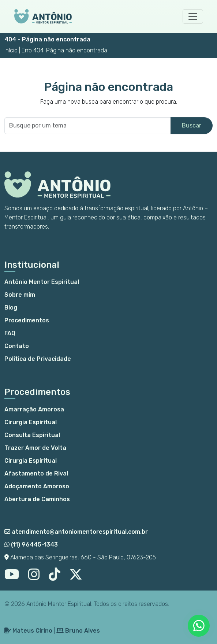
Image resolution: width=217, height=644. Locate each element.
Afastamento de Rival (36, 473)
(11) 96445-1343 (31, 545)
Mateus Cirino (28, 631)
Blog (11, 308)
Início (11, 50)
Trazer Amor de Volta (35, 448)
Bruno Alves (78, 631)
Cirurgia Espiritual (31, 422)
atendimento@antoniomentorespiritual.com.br (76, 532)
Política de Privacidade (38, 359)
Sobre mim (20, 295)
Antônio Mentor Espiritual (42, 282)
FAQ (10, 333)
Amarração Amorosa (34, 409)
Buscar (192, 125)
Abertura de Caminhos (37, 499)
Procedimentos (27, 320)
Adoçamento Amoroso (37, 486)
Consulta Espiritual (32, 435)
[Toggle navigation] (193, 16)
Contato (17, 346)
